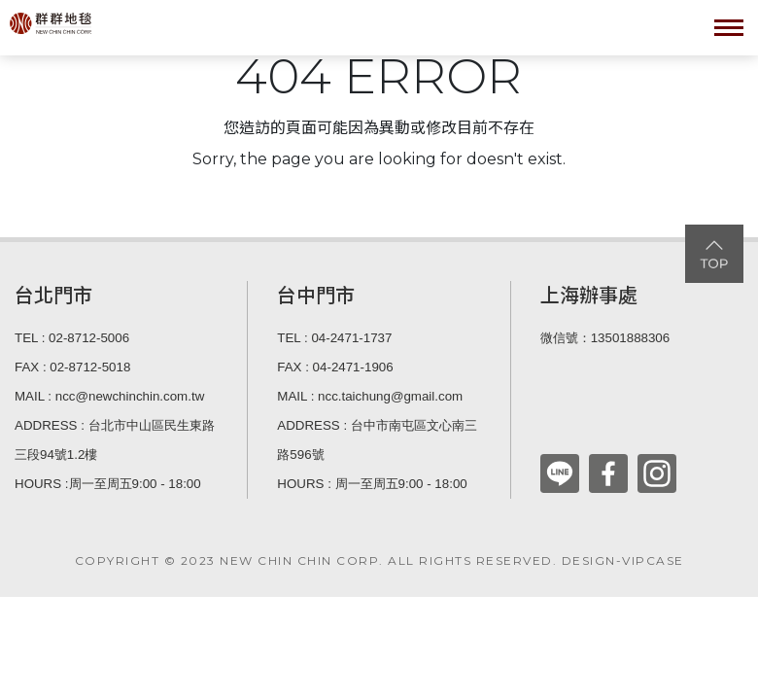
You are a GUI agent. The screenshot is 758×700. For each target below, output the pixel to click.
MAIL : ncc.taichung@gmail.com (370, 396)
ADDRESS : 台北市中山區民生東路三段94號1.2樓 (115, 440)
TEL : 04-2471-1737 (334, 338)
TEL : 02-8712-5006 (72, 338)
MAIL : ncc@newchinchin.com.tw (109, 396)
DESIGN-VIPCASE (623, 560)
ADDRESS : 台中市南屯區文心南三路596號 (377, 440)
